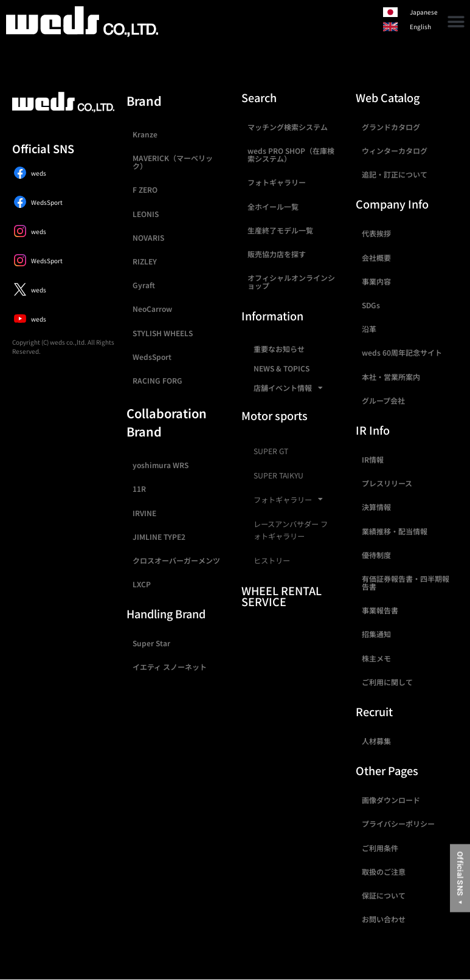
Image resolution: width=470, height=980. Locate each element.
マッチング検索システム (288, 127)
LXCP (142, 584)
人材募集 (376, 741)
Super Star (151, 643)
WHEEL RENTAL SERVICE (282, 596)
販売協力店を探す (277, 254)
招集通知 (376, 634)
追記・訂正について (395, 174)
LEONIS (146, 214)
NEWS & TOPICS (282, 368)
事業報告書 (380, 610)
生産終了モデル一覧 (280, 230)
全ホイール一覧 (273, 206)
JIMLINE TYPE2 (159, 537)
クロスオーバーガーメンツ (176, 560)
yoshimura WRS (161, 465)
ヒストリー (272, 561)
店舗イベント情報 (288, 388)
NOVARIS (148, 237)
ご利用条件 (380, 848)
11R (139, 488)
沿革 (369, 329)
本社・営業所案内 (391, 377)
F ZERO (145, 189)
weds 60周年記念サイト (402, 352)
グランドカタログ (391, 127)
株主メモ (376, 658)
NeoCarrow (152, 309)
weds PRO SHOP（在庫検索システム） (291, 154)
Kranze (145, 134)
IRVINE (144, 513)
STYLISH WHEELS (163, 333)
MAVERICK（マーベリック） (173, 162)
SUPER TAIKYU (278, 475)
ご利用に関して (387, 682)
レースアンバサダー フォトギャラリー (291, 530)
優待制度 (376, 555)
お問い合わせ (384, 919)
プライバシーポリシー (398, 823)
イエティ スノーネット (170, 667)
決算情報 (376, 507)
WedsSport (152, 357)
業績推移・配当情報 (395, 531)
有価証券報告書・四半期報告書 (406, 582)
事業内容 (376, 281)
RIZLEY (145, 261)
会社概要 (376, 257)
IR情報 (373, 459)
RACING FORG (157, 380)
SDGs (371, 305)
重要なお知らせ (279, 349)
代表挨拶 (376, 233)
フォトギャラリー (277, 182)
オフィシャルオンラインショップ (291, 281)
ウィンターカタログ (395, 150)
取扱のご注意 (384, 871)
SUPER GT (271, 451)
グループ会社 (383, 400)
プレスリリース (387, 483)
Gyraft (144, 285)
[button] (456, 22)
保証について (384, 895)
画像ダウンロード (391, 800)
